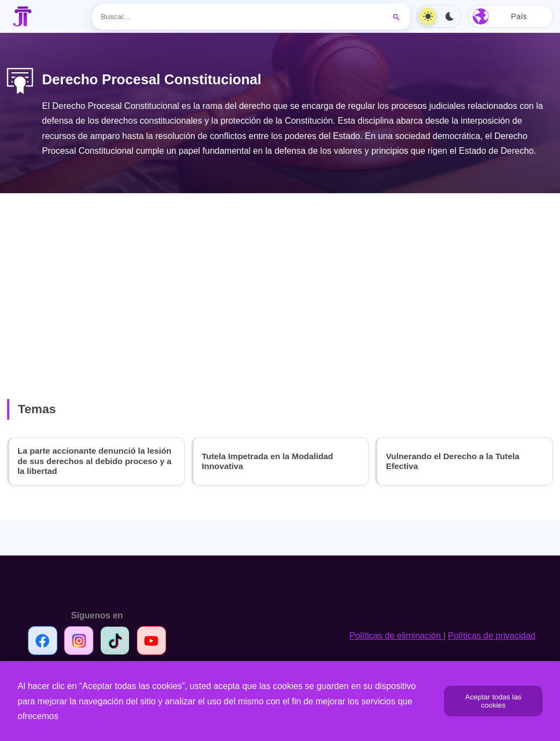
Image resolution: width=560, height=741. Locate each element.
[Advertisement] (280, 279)
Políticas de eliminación (396, 638)
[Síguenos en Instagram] (79, 643)
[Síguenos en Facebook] (43, 643)
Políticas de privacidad (492, 638)
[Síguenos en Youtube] (153, 643)
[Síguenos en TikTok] (116, 643)
